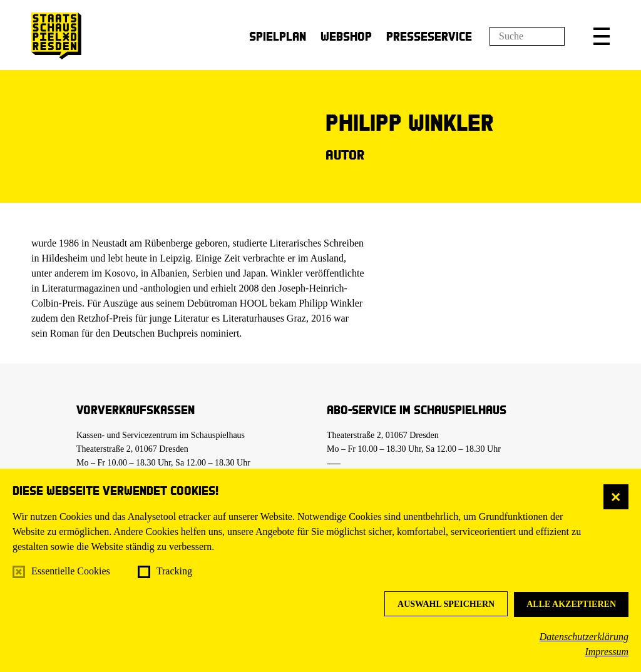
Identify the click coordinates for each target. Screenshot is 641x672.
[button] (602, 36)
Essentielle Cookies (71, 571)
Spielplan (278, 36)
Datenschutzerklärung (584, 637)
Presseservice (429, 36)
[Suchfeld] (527, 36)
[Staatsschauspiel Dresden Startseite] (56, 36)
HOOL (254, 303)
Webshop (346, 36)
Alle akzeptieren (571, 604)
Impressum (607, 652)
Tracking (174, 571)
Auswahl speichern (446, 604)
